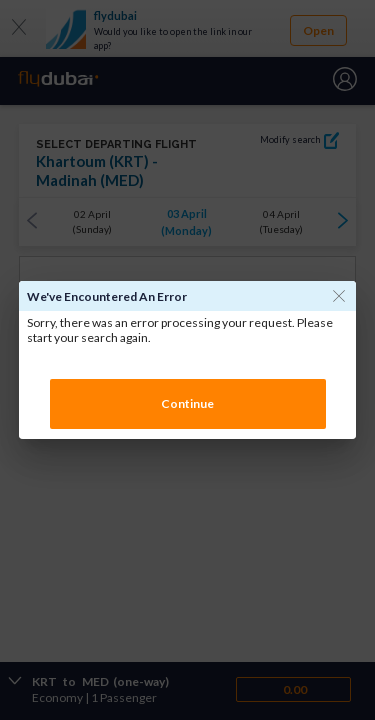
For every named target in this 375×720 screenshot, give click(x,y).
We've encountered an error (107, 296)
